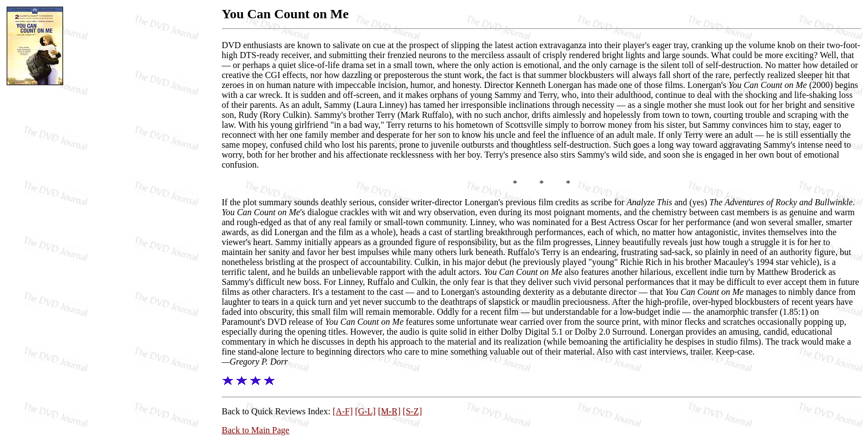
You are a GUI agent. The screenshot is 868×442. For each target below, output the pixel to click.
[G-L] (365, 411)
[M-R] (389, 411)
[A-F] (343, 411)
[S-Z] (413, 411)
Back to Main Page (256, 430)
